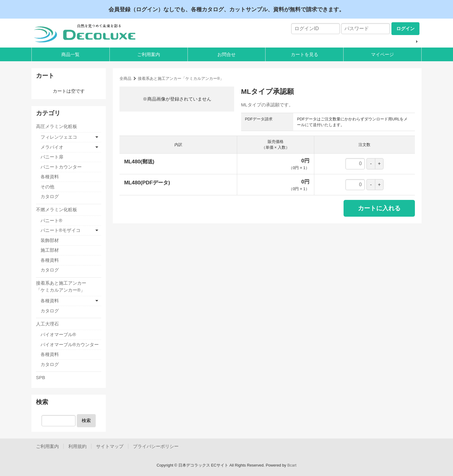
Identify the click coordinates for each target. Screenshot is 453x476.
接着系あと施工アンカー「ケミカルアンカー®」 (181, 78)
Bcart (292, 465)
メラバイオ (52, 147)
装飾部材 (50, 240)
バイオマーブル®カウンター (70, 345)
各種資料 (50, 177)
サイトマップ (110, 446)
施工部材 (50, 250)
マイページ (382, 54)
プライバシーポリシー (156, 446)
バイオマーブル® (58, 334)
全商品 (125, 78)
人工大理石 (47, 324)
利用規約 (77, 446)
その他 (47, 187)
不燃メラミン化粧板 (57, 210)
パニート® (51, 220)
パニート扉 (52, 157)
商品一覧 (70, 54)
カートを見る (305, 54)
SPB (41, 377)
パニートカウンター (61, 167)
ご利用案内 (149, 54)
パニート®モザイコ (61, 230)
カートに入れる (379, 208)
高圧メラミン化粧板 (57, 126)
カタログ (50, 196)
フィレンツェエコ (59, 137)
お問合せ (226, 54)
